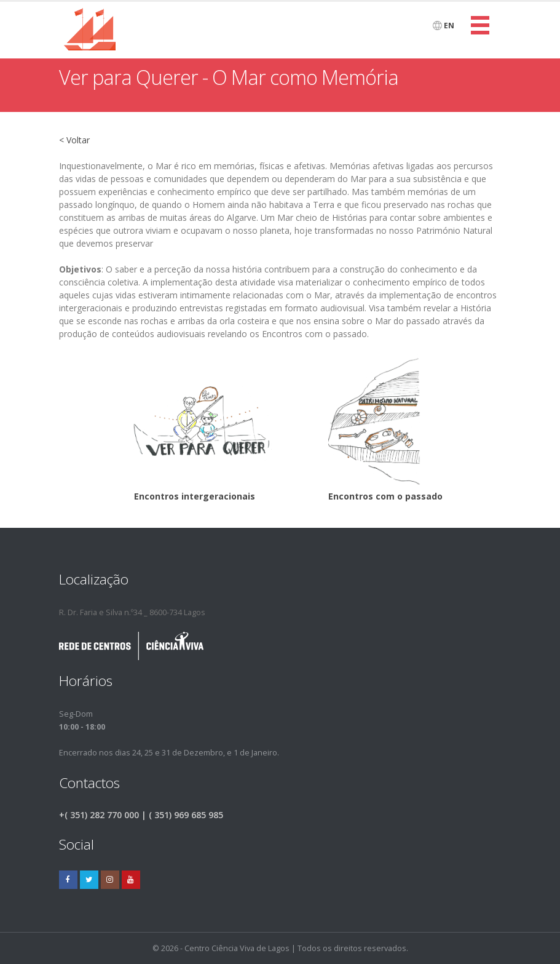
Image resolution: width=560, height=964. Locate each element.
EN (444, 26)
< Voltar (74, 140)
